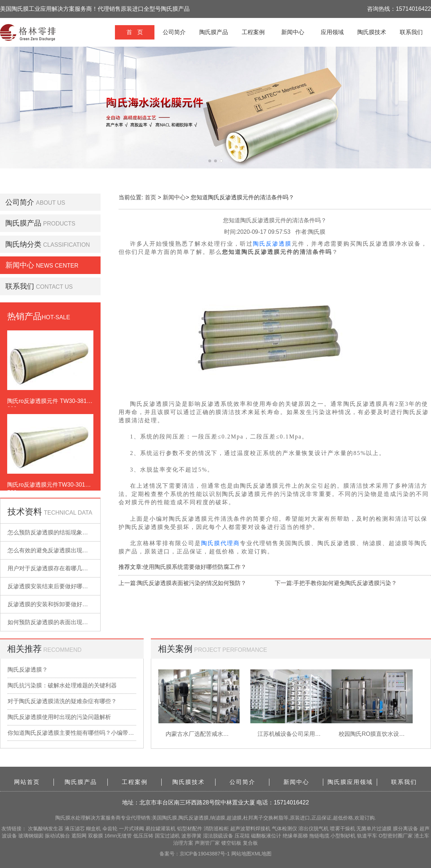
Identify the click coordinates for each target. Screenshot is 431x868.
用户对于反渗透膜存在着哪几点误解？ (56, 568)
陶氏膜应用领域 (350, 782)
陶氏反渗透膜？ (28, 670)
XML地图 (262, 854)
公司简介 (174, 32)
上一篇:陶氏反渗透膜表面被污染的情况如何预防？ (182, 583)
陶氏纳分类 (23, 244)
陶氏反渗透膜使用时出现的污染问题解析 (59, 717)
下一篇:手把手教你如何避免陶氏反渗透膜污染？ (336, 583)
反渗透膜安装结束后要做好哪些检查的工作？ (65, 586)
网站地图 (241, 854)
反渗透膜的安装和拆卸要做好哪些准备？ (59, 604)
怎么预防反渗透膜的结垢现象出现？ (54, 532)
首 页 (135, 32)
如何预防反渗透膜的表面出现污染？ (54, 622)
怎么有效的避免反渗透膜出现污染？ (54, 550)
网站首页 (27, 782)
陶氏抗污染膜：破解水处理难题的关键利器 (62, 685)
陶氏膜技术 (372, 32)
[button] (210, 161)
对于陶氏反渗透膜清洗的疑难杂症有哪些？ (62, 701)
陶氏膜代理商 (221, 543)
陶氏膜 (63, 818)
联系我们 (411, 32)
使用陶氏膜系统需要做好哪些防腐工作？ (195, 567)
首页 (150, 197)
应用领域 (332, 32)
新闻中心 (293, 32)
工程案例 (253, 32)
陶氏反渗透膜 (272, 244)
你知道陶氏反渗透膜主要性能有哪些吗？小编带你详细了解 (72, 733)
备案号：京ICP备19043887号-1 (195, 854)
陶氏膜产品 (214, 32)
